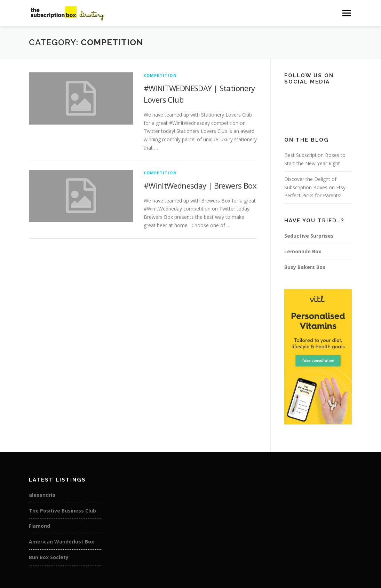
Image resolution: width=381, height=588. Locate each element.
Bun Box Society (49, 557)
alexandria (42, 495)
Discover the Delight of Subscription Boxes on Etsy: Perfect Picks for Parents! (315, 187)
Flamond (39, 526)
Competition (160, 75)
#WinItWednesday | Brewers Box (200, 185)
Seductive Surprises (309, 236)
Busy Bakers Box (305, 267)
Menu (346, 13)
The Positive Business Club (62, 511)
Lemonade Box (303, 251)
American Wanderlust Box (61, 542)
